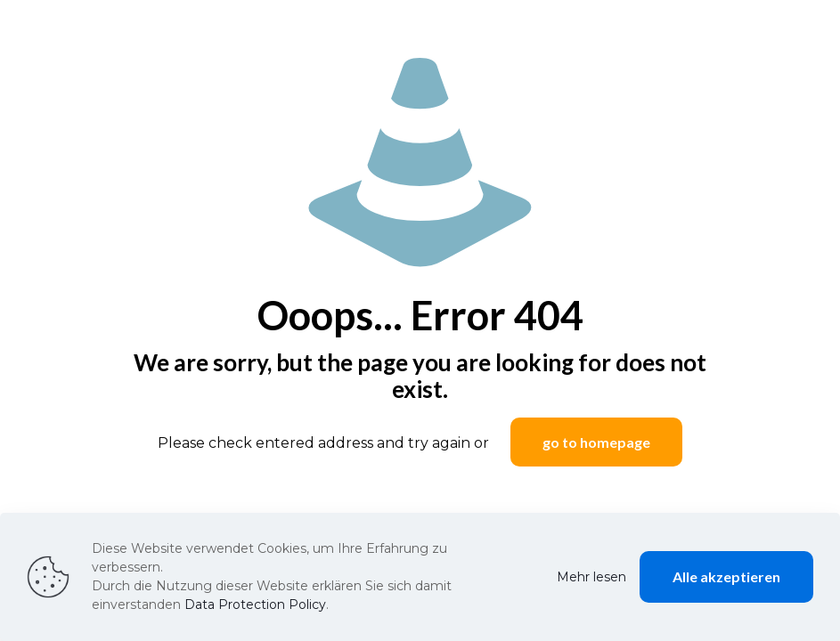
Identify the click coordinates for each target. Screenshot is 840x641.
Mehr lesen (591, 577)
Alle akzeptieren (726, 576)
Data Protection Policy (255, 604)
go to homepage (596, 442)
